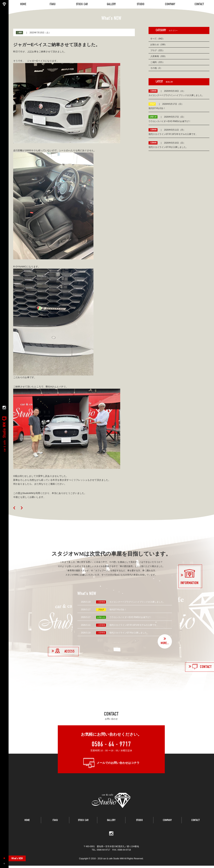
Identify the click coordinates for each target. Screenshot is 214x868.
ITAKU (55, 824)
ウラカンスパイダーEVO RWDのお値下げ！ (131, 617)
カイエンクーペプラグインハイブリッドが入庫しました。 (137, 602)
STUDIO (139, 824)
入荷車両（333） (159, 56)
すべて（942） (157, 39)
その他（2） (156, 68)
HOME (27, 824)
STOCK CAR (83, 824)
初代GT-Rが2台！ (118, 610)
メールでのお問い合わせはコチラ (118, 763)
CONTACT (196, 824)
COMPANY (167, 824)
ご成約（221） (157, 62)
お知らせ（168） (159, 45)
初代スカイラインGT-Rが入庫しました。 (129, 633)
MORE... (165, 643)
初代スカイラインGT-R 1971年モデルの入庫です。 (134, 625)
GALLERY (111, 824)
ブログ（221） (157, 50)
